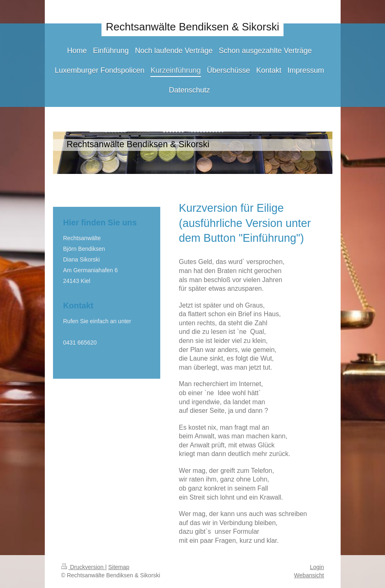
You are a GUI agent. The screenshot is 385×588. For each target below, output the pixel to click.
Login (317, 567)
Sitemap (119, 567)
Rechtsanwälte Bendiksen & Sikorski (193, 27)
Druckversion (83, 567)
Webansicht (309, 575)
